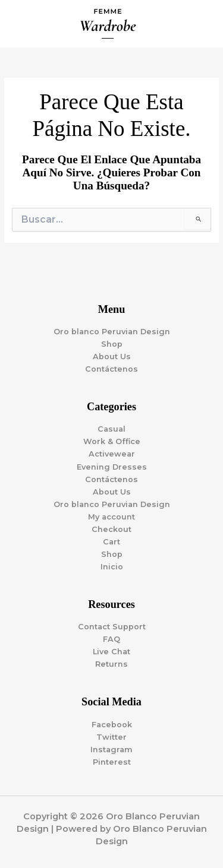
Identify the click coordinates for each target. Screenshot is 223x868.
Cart (111, 542)
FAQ (111, 639)
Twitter (111, 737)
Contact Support (112, 627)
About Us (112, 357)
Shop (112, 344)
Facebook (112, 725)
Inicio (112, 567)
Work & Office (112, 441)
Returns (111, 664)
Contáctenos (111, 369)
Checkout (111, 529)
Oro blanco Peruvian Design (112, 332)
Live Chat (111, 652)
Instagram (111, 750)
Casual (111, 429)
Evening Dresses (112, 467)
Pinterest (112, 762)
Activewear (112, 454)
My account (111, 517)
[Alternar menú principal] (199, 24)
